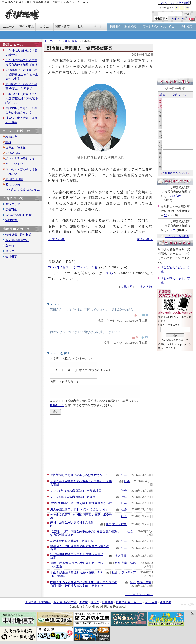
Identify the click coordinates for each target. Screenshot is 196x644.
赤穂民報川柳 (14, 179)
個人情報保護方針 (17, 240)
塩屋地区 (126, 287)
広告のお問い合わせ (19, 215)
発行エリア (13, 204)
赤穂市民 (175, 196)
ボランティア (127, 572)
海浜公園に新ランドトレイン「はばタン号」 (79, 509)
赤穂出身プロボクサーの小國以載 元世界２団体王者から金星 (22, 74)
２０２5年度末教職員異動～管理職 (73, 497)
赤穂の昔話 (13, 153)
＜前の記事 (57, 239)
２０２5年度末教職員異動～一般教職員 (76, 491)
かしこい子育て (16, 164)
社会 (67, 41)
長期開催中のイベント (175, 173)
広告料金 (11, 209)
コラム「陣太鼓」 (17, 148)
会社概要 (11, 257)
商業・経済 (129, 563)
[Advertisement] (99, 446)
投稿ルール (57, 405)
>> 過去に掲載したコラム (23, 190)
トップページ (52, 41)
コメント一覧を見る (175, 236)
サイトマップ (179, 18)
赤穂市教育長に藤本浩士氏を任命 (72, 541)
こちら (108, 273)
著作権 (10, 246)
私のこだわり (14, 185)
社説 (8, 142)
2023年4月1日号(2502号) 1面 (73, 267)
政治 (74, 41)
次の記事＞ (145, 239)
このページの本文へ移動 (174, 3)
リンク (10, 251)
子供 (124, 556)
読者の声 (11, 137)
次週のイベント (182, 95)
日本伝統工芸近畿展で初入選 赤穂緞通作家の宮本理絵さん (22, 98)
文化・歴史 (120, 524)
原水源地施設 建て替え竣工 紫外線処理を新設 (81, 503)
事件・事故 (144, 582)
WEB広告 (12, 220)
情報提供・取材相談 (19, 235)
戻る (162, 95)
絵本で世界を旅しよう (20, 159)
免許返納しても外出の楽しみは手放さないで (79, 475)
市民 (172, 230)
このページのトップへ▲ (139, 594)
